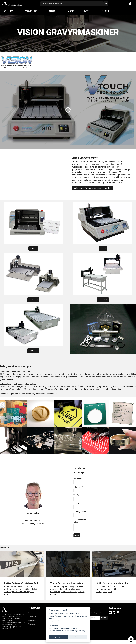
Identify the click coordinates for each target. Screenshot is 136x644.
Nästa (104, 618)
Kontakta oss (33, 613)
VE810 (103, 248)
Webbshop (9, 11)
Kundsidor (32, 620)
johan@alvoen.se (36, 523)
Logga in (105, 11)
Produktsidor (31, 11)
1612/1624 (33, 300)
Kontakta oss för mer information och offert (92, 188)
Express (33, 248)
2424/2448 (33, 351)
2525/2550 (103, 300)
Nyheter (71, 11)
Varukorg (32, 624)
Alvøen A (32, 617)
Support (88, 11)
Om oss (52, 11)
